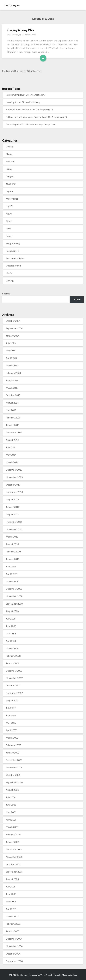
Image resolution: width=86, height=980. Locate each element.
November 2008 (14, 596)
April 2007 (11, 730)
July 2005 (11, 887)
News (9, 214)
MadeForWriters (70, 975)
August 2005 (12, 879)
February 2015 (13, 418)
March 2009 (12, 581)
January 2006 (13, 842)
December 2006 (14, 760)
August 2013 (12, 499)
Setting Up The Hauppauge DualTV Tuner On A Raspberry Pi (36, 117)
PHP (8, 228)
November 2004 (14, 946)
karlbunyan (16, 35)
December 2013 (14, 470)
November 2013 (14, 477)
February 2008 (13, 656)
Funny (9, 169)
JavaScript (11, 184)
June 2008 (11, 626)
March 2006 (12, 827)
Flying (9, 154)
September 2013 (14, 492)
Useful (9, 273)
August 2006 (12, 790)
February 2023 (13, 373)
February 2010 (13, 551)
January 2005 (13, 931)
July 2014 (11, 447)
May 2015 (11, 410)
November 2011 (14, 529)
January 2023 (13, 380)
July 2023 (11, 343)
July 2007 (11, 708)
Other (9, 221)
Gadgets (10, 176)
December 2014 (14, 432)
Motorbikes (12, 199)
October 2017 (13, 395)
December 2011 (14, 522)
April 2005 (11, 909)
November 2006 (14, 767)
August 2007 (12, 700)
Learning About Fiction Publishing (23, 102)
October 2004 (13, 954)
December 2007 (14, 671)
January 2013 (13, 507)
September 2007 (14, 693)
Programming (13, 243)
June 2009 (11, 566)
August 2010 (12, 544)
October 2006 (13, 775)
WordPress (46, 975)
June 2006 (11, 805)
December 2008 (14, 589)
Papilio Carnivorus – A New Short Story (25, 95)
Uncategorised (13, 266)
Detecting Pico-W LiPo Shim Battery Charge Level (31, 124)
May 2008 (11, 633)
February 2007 (13, 745)
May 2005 (11, 901)
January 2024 (13, 336)
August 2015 (12, 403)
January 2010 (13, 559)
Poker (9, 236)
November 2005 (14, 857)
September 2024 (14, 328)
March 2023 (12, 365)
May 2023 (11, 350)
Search (6, 294)
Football (10, 161)
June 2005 (11, 894)
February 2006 (13, 834)
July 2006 (11, 797)
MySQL (10, 206)
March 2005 (12, 916)
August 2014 (12, 440)
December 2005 (14, 849)
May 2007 (11, 723)
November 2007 (14, 678)
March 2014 (12, 462)
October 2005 (13, 864)
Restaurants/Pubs (15, 258)
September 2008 (14, 604)
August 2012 (12, 514)
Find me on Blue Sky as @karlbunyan (22, 71)
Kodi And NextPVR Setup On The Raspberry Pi (29, 109)
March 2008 (12, 648)
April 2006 (11, 820)
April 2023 (11, 358)
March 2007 (12, 738)
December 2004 (14, 939)
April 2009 (11, 574)
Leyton (9, 191)
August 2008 (12, 611)
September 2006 (14, 782)
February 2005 (13, 924)
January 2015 (13, 425)
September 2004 (14, 961)
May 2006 (11, 812)
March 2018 (12, 388)
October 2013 (13, 485)
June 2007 (11, 715)
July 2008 (11, 619)
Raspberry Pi (12, 251)
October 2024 (13, 321)
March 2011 (12, 537)
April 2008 (11, 641)
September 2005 (14, 872)
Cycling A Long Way (21, 30)
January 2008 (13, 663)
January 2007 (13, 753)
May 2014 (11, 455)
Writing (10, 280)
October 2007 (13, 685)
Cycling (10, 146)
